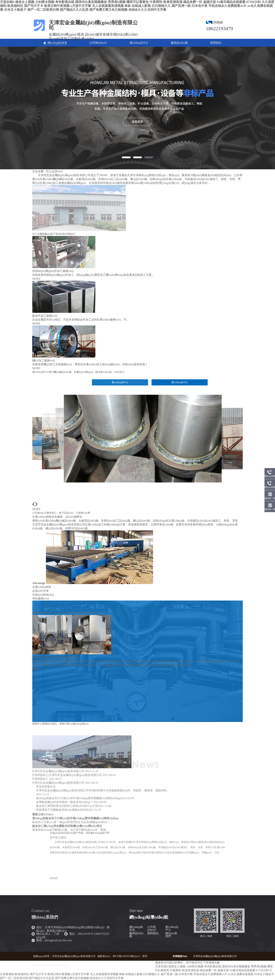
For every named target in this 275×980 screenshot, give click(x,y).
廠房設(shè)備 (136, 935)
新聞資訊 (153, 933)
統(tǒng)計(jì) (40, 965)
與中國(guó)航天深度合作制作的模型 (55, 657)
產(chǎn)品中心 (172, 928)
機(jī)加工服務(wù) (44, 360)
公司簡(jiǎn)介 (152, 928)
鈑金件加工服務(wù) (45, 316)
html (58, 965)
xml (63, 965)
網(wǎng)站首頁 (136, 928)
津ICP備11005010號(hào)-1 (126, 956)
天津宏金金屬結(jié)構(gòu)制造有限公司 (215, 956)
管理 (145, 956)
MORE (36, 279)
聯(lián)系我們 (171, 935)
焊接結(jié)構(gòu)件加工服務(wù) (53, 271)
